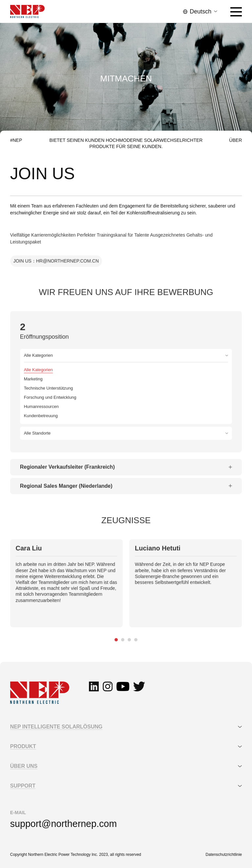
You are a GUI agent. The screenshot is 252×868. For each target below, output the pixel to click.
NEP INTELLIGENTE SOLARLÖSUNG (56, 727)
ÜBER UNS (24, 766)
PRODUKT (23, 746)
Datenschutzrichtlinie (224, 855)
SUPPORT (23, 786)
